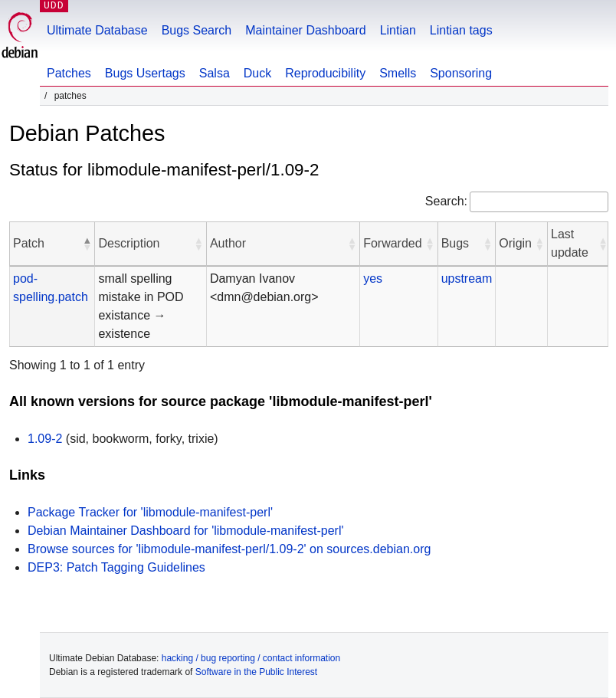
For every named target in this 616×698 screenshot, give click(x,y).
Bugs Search (197, 30)
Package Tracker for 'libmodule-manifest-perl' (150, 512)
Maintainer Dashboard (305, 30)
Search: (446, 201)
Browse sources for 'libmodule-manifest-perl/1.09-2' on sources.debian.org (229, 549)
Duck (257, 73)
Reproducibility (325, 73)
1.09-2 (45, 439)
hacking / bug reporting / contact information (251, 658)
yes (373, 279)
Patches (69, 73)
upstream (467, 279)
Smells (398, 73)
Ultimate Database (97, 30)
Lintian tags (461, 30)
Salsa (215, 73)
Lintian (398, 30)
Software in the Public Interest (256, 672)
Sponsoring (461, 73)
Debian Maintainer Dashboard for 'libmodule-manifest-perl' (186, 531)
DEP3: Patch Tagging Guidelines (116, 567)
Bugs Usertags (145, 73)
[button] (87, 244)
